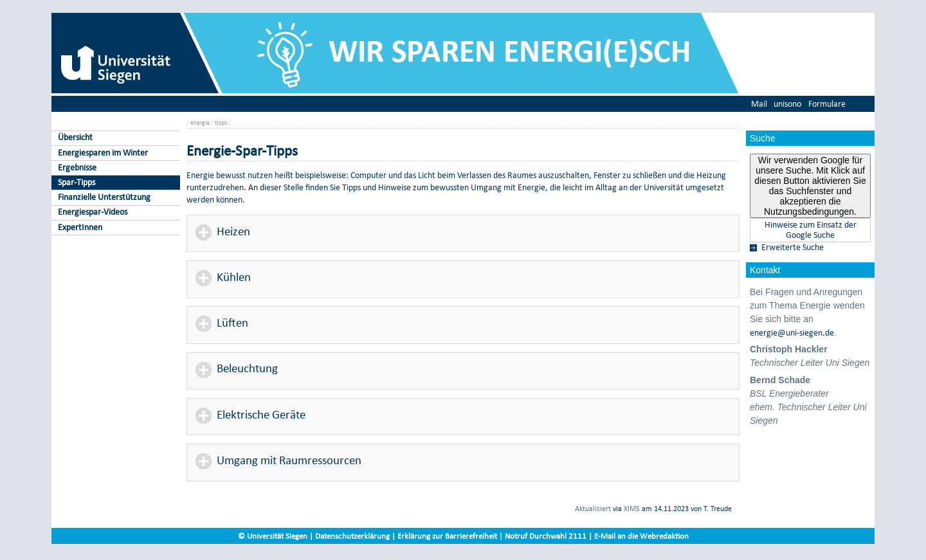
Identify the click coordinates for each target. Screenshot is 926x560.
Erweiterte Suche (793, 248)
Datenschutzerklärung (352, 536)
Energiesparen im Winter (103, 153)
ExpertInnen (80, 227)
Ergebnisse (77, 167)
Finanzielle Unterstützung (104, 197)
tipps (221, 122)
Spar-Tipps (77, 182)
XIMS (632, 509)
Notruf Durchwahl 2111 (546, 536)
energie (200, 122)
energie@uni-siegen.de (792, 333)
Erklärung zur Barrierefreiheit (447, 536)
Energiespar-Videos (93, 212)
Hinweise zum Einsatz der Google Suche (811, 230)
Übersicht (75, 137)
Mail (759, 104)
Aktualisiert (593, 509)
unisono (787, 104)
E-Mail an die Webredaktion (641, 536)
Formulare (827, 104)
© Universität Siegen (273, 536)
